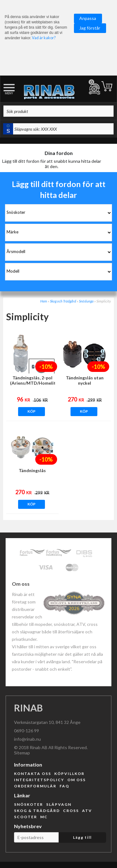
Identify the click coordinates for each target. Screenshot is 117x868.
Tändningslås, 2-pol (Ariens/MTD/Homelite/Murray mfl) (32, 383)
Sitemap (22, 753)
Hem (44, 301)
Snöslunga (86, 301)
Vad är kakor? (44, 38)
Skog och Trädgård (63, 301)
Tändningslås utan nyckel (85, 380)
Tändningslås (32, 470)
